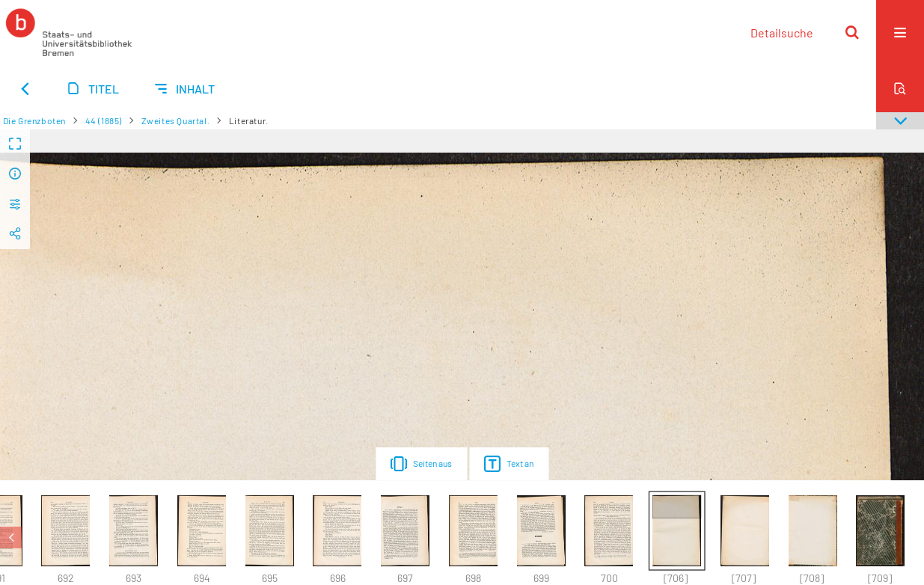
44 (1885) (104, 120)
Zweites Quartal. (176, 120)
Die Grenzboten (34, 120)
